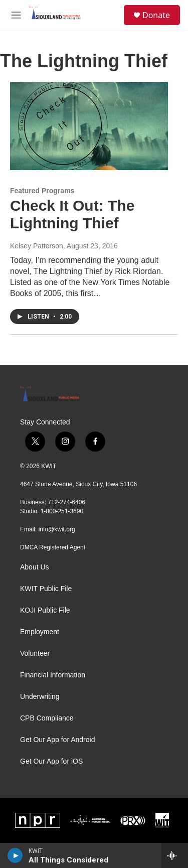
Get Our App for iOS (51, 761)
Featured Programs (42, 191)
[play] (15, 855)
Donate (156, 15)
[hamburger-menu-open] (16, 15)
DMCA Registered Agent (53, 547)
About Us (35, 567)
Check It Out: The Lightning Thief (72, 214)
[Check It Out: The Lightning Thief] (89, 126)
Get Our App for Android (57, 740)
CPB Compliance (47, 718)
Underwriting (40, 697)
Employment (40, 632)
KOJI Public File (45, 610)
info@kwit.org (57, 529)
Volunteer (35, 654)
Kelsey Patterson (37, 246)
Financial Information (53, 675)
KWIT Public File (46, 589)
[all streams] (175, 855)
